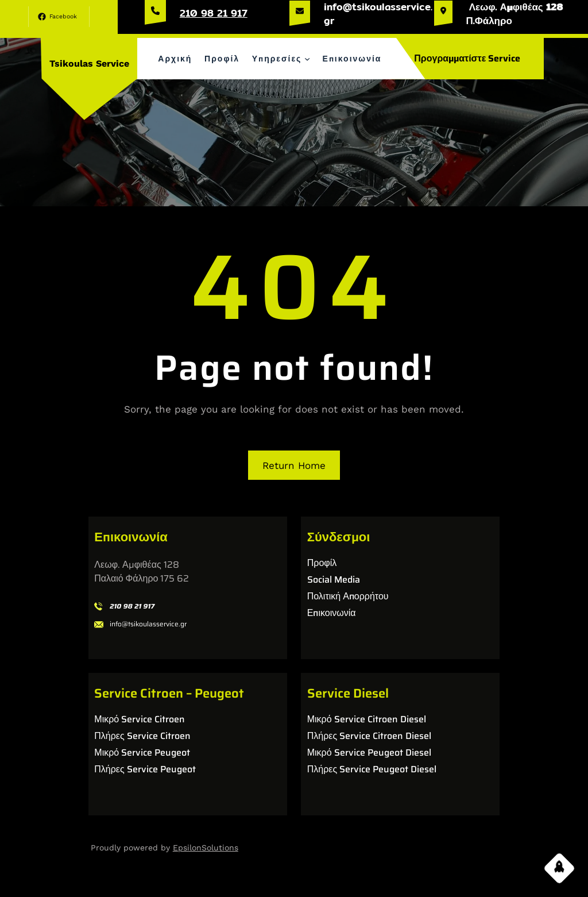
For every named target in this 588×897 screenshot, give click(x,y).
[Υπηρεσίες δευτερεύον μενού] (307, 59)
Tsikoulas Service (89, 63)
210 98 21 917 (214, 13)
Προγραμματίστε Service (467, 58)
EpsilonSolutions (206, 848)
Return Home (294, 465)
